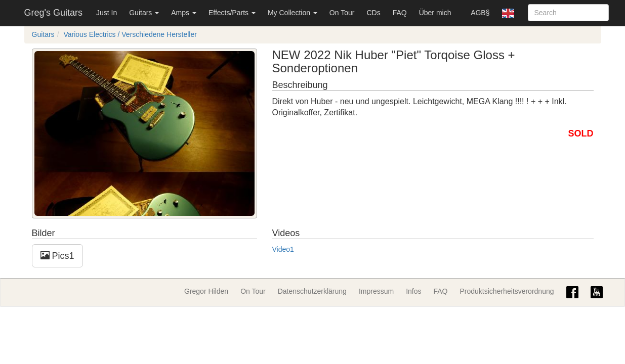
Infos (413, 291)
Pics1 (57, 256)
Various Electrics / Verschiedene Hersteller (130, 34)
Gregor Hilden (206, 291)
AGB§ (480, 13)
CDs (373, 13)
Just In (107, 13)
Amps (184, 13)
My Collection (293, 13)
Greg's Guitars (53, 13)
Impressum (376, 291)
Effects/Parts (232, 13)
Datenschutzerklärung (312, 291)
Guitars (144, 13)
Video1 (283, 249)
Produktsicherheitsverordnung (507, 291)
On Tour (342, 13)
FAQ (400, 13)
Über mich (435, 13)
